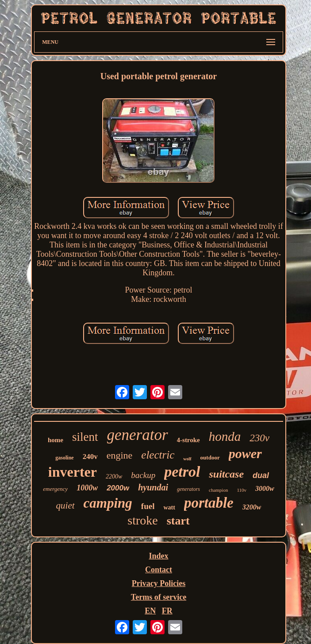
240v (90, 457)
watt (169, 507)
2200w (114, 476)
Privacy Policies (159, 583)
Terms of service (159, 597)
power (245, 453)
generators (188, 489)
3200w (252, 507)
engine (120, 455)
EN (150, 611)
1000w (87, 488)
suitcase (226, 474)
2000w (118, 488)
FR (167, 611)
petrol (182, 472)
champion (218, 490)
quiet (65, 505)
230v (259, 438)
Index (158, 556)
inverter (73, 472)
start (178, 521)
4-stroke (188, 440)
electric (158, 455)
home (56, 440)
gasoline (64, 458)
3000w (265, 488)
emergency (55, 489)
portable (209, 503)
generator (138, 435)
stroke (142, 520)
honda (225, 436)
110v (242, 490)
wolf (187, 459)
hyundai (153, 487)
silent (85, 437)
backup (143, 475)
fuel (148, 506)
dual (261, 475)
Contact (159, 570)
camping (108, 503)
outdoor (210, 457)
